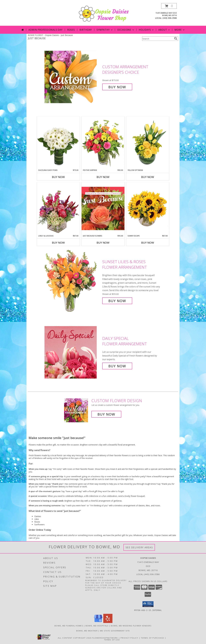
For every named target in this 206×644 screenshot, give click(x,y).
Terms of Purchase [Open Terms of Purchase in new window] (152, 638)
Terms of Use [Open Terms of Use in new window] (112, 640)
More (180, 30)
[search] (176, 38)
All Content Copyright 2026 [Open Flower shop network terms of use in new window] (75, 638)
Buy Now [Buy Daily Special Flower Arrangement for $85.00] (117, 366)
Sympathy (105, 30)
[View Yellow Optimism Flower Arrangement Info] (148, 143)
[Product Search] (158, 39)
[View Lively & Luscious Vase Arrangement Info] (58, 208)
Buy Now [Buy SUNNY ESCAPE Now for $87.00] (148, 243)
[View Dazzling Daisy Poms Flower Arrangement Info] (58, 143)
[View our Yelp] (108, 622)
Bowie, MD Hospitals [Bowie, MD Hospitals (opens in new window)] (97, 626)
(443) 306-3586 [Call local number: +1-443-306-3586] (170, 18)
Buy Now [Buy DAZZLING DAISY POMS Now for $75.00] (58, 177)
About (164, 30)
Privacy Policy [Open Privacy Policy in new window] (129, 638)
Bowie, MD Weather (87, 631)
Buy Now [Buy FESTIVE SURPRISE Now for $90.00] (103, 177)
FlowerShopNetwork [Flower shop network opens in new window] (105, 638)
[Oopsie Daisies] (104, 13)
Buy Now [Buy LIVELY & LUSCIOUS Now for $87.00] (58, 243)
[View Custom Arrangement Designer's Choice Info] (73, 77)
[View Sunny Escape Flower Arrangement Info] (148, 208)
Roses (71, 30)
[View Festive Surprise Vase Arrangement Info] (103, 143)
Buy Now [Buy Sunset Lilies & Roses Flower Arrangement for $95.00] (117, 301)
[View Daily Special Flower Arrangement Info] (73, 352)
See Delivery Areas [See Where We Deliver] (139, 547)
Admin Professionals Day (45, 30)
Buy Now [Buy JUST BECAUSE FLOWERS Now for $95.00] (103, 243)
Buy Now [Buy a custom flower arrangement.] (106, 414)
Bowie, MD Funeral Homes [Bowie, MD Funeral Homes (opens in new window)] (69, 626)
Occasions (126, 30)
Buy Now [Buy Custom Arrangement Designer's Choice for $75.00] (117, 87)
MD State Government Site (115, 631)
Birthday (86, 30)
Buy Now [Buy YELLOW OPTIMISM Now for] (148, 177)
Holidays (146, 30)
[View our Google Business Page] (98, 622)
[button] (169, 6)
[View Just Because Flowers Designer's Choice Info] (103, 208)
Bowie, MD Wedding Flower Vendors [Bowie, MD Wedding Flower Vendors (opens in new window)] (131, 626)
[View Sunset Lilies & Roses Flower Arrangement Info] (73, 281)
